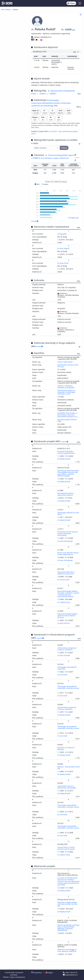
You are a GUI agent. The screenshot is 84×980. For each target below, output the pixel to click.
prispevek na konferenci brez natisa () (14, 147)
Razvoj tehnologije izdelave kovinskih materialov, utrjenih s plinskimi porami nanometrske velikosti (68, 594)
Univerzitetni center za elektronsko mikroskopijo (67, 787)
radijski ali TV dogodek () (14, 139)
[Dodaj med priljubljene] (81, 14)
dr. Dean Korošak (64, 655)
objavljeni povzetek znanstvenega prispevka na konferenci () (14, 61)
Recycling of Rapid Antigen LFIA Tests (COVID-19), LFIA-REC (68, 904)
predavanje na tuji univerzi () (12, 143)
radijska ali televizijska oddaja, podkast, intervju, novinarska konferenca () (14, 114)
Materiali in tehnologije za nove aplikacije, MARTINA (67, 950)
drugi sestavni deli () (15, 83)
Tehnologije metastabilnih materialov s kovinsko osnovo (68, 687)
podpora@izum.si (70, 975)
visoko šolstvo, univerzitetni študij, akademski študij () (14, 236)
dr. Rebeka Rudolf (64, 459)
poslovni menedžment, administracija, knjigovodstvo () (14, 197)
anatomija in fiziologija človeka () (15, 249)
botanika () (8, 217)
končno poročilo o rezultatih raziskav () (12, 105)
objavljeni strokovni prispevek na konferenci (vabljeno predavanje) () (13, 40)
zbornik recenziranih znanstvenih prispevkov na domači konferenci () (13, 134)
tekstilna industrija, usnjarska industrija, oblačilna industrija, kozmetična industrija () (15, 258)
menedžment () (10, 187)
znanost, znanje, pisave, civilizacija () (12, 184)
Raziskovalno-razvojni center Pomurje (68, 366)
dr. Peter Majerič (64, 248)
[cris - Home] (7, 3)
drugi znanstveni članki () (17, 25)
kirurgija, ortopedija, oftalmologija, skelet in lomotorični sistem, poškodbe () (15, 226)
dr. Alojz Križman (64, 623)
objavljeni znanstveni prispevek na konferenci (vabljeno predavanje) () (13, 34)
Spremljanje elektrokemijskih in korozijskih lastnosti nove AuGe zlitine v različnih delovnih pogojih (68, 473)
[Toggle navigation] (80, 3)
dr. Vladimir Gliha (64, 855)
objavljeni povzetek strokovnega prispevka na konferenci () (13, 67)
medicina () (8, 201)
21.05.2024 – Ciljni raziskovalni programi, (64, 131)
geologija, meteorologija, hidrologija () (13, 242)
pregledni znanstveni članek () (13, 22)
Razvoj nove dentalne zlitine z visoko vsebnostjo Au (68, 554)
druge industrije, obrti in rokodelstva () (13, 232)
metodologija (53, 100)
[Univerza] (46, 148)
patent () (11, 121)
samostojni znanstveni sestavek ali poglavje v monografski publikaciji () (14, 72)
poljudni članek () (14, 30)
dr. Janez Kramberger (65, 541)
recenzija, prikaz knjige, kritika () (14, 77)
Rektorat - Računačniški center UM (69, 768)
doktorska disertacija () (16, 97)
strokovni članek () (15, 28)
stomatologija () (10, 170)
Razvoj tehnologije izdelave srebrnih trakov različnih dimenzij (67, 616)
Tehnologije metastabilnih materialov (67, 668)
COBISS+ (53, 94)
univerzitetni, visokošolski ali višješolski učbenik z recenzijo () (15, 91)
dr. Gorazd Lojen (64, 580)
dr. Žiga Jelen (62, 234)
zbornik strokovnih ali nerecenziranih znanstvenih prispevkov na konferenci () (14, 129)
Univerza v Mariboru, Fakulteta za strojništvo (66, 387)
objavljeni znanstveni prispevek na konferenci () (14, 45)
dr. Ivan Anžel (63, 675)
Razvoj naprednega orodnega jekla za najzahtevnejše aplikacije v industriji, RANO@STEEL (68, 928)
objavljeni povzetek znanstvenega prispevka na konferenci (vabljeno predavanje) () (14, 55)
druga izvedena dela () (16, 154)
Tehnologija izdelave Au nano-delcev (68, 513)
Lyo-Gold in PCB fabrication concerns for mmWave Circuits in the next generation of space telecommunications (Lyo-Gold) (69, 881)
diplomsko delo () (14, 102)
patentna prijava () (14, 118)
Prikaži (35, 221)
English (49, 973)
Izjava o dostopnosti (18, 977)
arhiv (33, 134)
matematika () (9, 239)
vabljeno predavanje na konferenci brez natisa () (14, 151)
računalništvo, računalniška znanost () (14, 180)
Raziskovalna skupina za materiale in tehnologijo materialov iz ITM (66, 392)
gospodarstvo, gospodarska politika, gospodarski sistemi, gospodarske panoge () (14, 209)
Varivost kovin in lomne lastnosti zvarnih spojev (66, 848)
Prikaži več (73, 218)
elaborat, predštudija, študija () (13, 109)
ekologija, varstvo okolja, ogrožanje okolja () (13, 214)
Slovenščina (36, 973)
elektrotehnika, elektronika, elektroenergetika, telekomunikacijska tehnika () (15, 191)
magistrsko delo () (14, 100)
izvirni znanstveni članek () (14, 18)
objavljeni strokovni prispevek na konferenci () (14, 49)
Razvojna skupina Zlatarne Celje (67, 420)
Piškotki (6, 977)
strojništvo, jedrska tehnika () (14, 167)
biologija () (8, 245)
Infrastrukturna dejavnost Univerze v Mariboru (67, 649)
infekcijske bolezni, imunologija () (11, 253)
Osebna (43, 94)
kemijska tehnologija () (13, 175)
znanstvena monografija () (14, 86)
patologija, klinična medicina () (14, 204)
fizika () (7, 172)
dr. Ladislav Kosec (64, 602)
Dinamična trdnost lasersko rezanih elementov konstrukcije (68, 534)
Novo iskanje (6, 9)
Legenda (64, 442)
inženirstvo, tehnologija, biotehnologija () (13, 163)
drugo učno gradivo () (15, 95)
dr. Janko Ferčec (63, 263)
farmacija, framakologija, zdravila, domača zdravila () (14, 221)
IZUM (9, 972)
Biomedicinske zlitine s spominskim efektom (66, 494)
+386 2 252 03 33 (70, 972)
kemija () (7, 177)
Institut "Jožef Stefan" (65, 362)
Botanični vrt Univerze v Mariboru (66, 748)
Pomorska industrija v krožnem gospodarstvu (66, 452)
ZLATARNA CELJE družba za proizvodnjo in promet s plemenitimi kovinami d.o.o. (68, 415)
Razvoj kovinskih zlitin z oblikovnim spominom (66, 573)
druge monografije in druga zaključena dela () (14, 124)
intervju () (11, 81)
